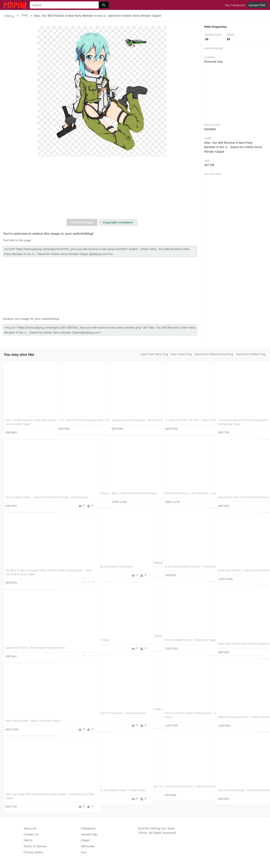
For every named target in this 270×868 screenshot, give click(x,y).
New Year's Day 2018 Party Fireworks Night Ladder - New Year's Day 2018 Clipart (28, 793)
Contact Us (31, 834)
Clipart (85, 840)
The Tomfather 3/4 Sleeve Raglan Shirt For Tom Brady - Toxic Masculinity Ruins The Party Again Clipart (82, 712)
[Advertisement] (102, 189)
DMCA (28, 840)
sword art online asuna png (214, 354)
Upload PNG (257, 5)
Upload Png (89, 834)
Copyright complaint (118, 222)
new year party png (154, 354)
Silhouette (88, 846)
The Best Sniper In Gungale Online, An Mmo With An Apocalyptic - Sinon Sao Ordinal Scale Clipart (28, 569)
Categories (88, 828)
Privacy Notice (34, 852)
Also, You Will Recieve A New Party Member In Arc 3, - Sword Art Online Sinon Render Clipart (27, 419)
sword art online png (251, 354)
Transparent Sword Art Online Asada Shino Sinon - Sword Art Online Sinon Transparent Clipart (240, 419)
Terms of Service (35, 846)
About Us (30, 828)
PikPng (9, 16)
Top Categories (235, 5)
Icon (84, 852)
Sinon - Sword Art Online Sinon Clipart (134, 488)
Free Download (82, 222)
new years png (181, 354)
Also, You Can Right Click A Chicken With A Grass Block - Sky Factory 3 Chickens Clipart (133, 708)
